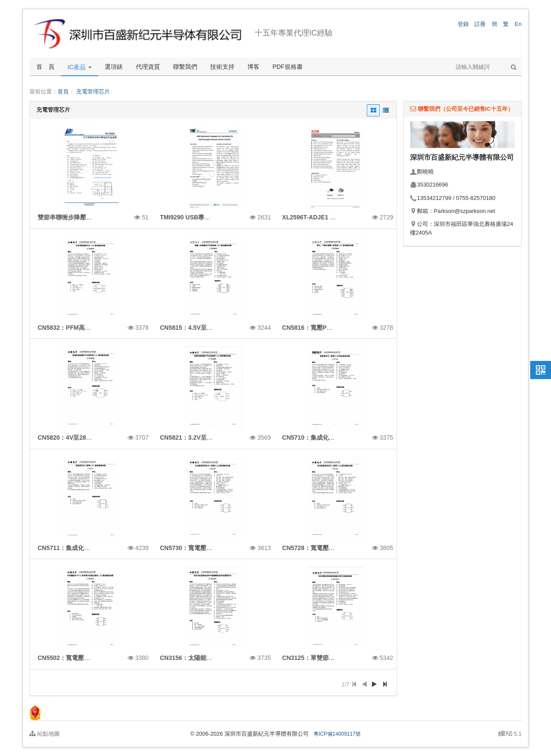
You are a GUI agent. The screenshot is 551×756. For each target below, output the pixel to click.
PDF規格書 (288, 67)
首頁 (63, 92)
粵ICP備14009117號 (337, 734)
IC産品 (80, 67)
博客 (253, 67)
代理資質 (148, 67)
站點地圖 (45, 734)
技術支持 (222, 67)
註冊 (480, 24)
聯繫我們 (185, 67)
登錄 (463, 24)
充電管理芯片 (93, 92)
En (518, 24)
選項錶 (114, 67)
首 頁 (45, 67)
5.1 (510, 734)
